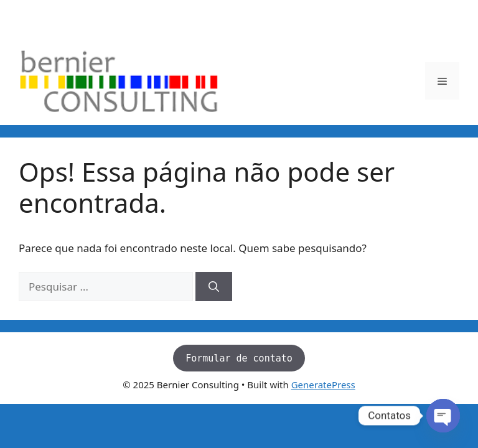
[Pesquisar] (214, 287)
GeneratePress (323, 385)
